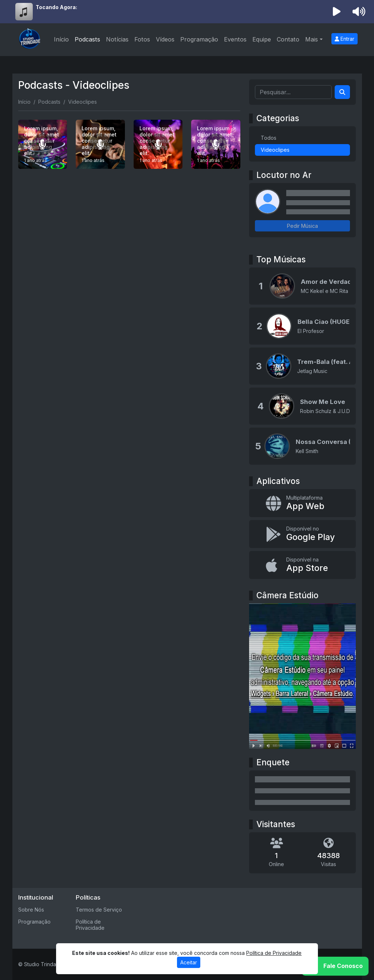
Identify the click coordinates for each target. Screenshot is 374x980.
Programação (199, 39)
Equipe (262, 39)
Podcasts (87, 39)
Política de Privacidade (90, 925)
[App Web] (302, 503)
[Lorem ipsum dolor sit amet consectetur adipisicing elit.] (216, 144)
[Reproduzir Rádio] (336, 12)
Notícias (117, 39)
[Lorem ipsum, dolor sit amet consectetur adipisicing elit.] (43, 144)
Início (61, 39)
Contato (288, 39)
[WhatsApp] (335, 966)
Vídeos (165, 39)
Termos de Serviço (99, 910)
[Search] (342, 92)
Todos (269, 138)
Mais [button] (312, 39)
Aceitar (189, 962)
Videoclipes (275, 150)
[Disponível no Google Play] (302, 534)
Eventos (235, 39)
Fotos (142, 39)
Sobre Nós (31, 910)
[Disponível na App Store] (302, 565)
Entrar (345, 39)
